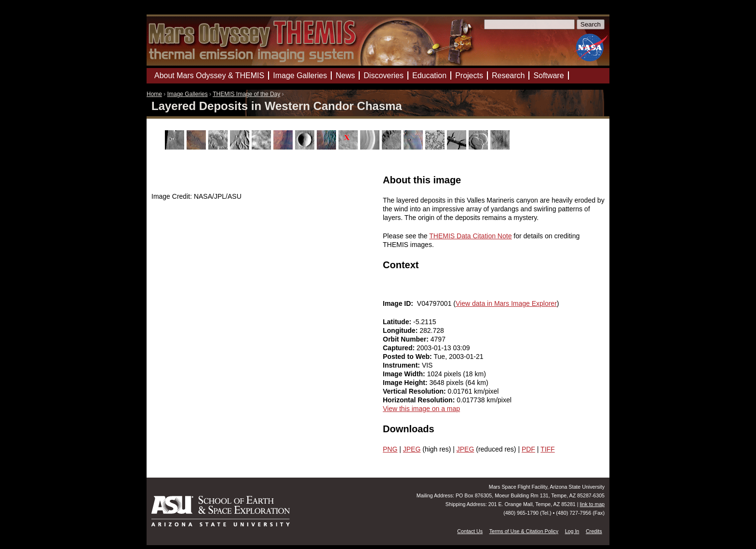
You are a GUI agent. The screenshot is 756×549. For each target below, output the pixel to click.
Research (508, 75)
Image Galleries (188, 94)
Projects (469, 75)
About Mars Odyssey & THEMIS (209, 75)
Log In (572, 531)
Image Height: (406, 383)
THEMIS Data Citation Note (470, 236)
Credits (594, 531)
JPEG (412, 449)
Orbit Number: (407, 339)
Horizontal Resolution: (420, 400)
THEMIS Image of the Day (246, 94)
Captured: (400, 348)
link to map (592, 504)
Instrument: (402, 365)
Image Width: (405, 374)
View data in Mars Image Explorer (506, 303)
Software (548, 75)
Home (154, 94)
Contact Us (470, 531)
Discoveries (384, 75)
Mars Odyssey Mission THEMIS (175, 12)
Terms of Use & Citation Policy (524, 531)
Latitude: (398, 322)
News (345, 75)
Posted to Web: (408, 357)
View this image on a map (421, 409)
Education (429, 75)
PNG (390, 449)
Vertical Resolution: (415, 391)
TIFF (548, 449)
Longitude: (401, 330)
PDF (528, 449)
